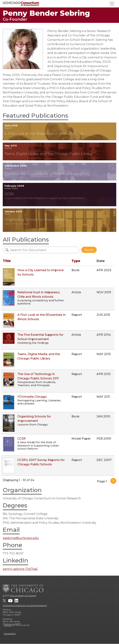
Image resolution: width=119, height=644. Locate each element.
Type (76, 261)
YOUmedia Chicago (32, 397)
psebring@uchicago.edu (21, 538)
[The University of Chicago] (23, 588)
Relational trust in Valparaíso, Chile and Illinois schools (39, 294)
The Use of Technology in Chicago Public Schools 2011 (38, 376)
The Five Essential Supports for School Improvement (40, 337)
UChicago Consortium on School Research (25, 605)
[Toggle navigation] (112, 4)
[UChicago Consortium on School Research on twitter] (4, 601)
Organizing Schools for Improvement (36, 220)
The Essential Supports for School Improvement (45, 174)
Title (7, 261)
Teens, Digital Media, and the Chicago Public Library (49, 154)
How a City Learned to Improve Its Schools (40, 272)
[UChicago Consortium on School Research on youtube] (10, 601)
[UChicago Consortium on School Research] (21, 4)
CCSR (9, 194)
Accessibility (10, 633)
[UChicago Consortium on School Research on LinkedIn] (16, 601)
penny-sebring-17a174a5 (20, 569)
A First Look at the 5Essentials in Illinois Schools (44, 134)
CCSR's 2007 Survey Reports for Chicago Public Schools (41, 462)
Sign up (8, 625)
